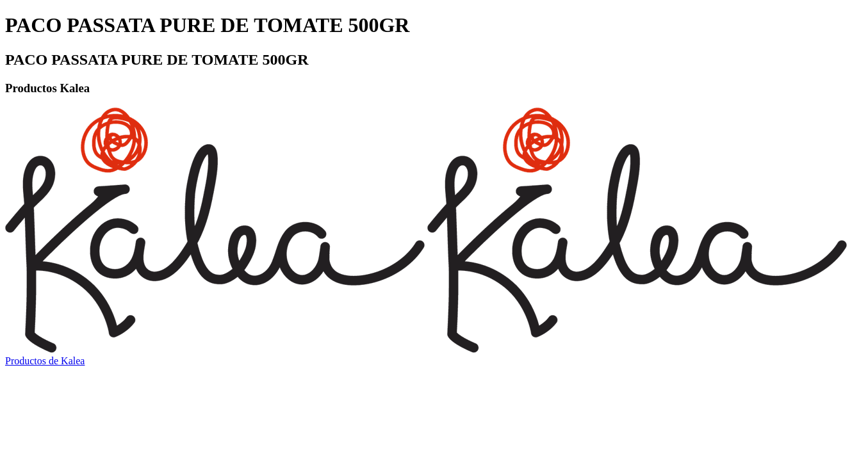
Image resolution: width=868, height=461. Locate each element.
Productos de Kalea (45, 361)
